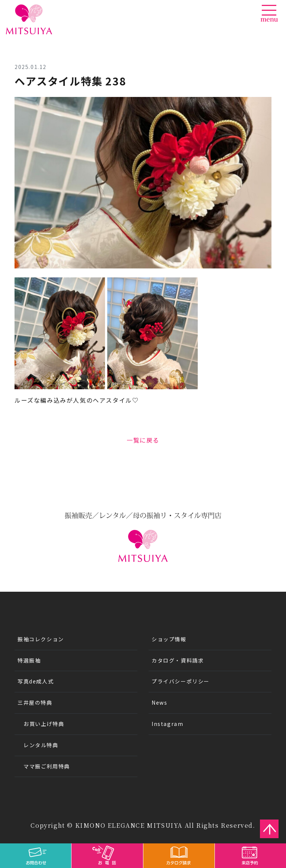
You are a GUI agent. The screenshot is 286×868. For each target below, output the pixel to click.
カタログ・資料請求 (178, 660)
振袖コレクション (41, 639)
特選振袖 (29, 660)
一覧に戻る (143, 440)
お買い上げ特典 (44, 724)
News (159, 702)
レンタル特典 (41, 745)
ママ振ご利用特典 (47, 766)
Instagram (167, 724)
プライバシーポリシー (181, 681)
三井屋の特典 (35, 702)
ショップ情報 (169, 639)
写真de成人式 (36, 681)
